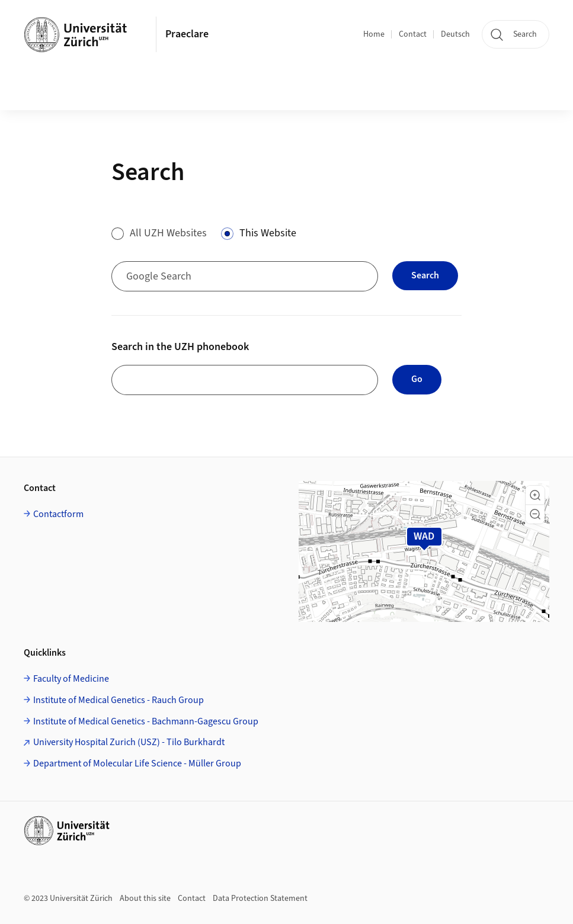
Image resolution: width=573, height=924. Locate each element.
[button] (535, 495)
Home (374, 34)
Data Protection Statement (260, 899)
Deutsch (455, 34)
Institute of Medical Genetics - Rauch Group (119, 700)
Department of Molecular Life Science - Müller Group (137, 763)
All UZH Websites (168, 233)
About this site (145, 899)
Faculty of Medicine (71, 679)
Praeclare (187, 34)
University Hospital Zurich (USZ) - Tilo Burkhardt (129, 742)
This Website (268, 233)
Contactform (58, 514)
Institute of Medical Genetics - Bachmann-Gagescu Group (146, 721)
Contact (413, 34)
